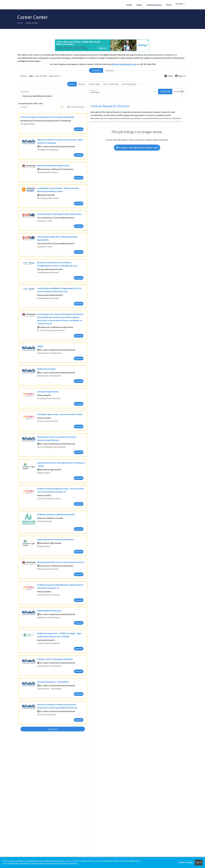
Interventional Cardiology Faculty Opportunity (59, 214)
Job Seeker (96, 70)
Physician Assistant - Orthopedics (53, 682)
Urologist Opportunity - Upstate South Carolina (60, 414)
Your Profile (41, 76)
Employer (110, 70)
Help (169, 76)
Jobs (31, 76)
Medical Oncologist (46, 369)
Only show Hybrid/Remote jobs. (37, 96)
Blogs (169, 5)
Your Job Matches (111, 84)
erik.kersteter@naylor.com (124, 64)
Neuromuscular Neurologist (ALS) (53, 165)
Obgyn (40, 346)
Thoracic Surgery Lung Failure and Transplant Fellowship (47, 117)
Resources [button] (54, 76)
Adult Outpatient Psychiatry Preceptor (55, 539)
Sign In (180, 76)
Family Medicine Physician (49, 611)
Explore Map (94, 84)
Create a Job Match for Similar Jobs (137, 148)
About (139, 5)
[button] (179, 92)
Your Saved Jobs (129, 84)
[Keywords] (54, 92)
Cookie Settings (186, 862)
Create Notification (76, 107)
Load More (53, 729)
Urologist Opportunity (48, 392)
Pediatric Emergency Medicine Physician (56, 514)
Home (129, 5)
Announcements (154, 5)
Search (72, 84)
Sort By (23, 107)
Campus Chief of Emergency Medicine (55, 659)
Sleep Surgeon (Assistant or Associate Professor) (61, 562)
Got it (199, 862)
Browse (82, 84)
